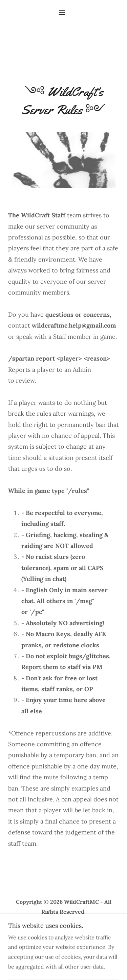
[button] (63, 12)
